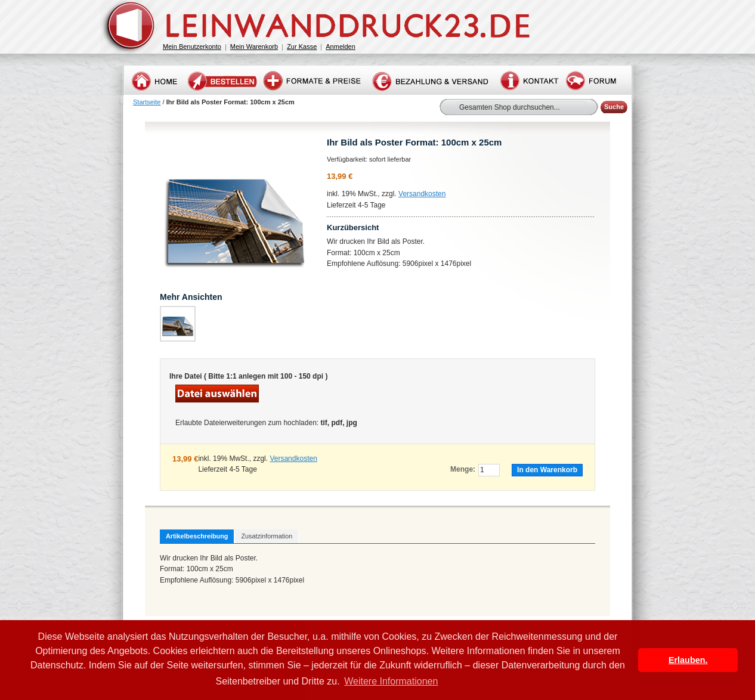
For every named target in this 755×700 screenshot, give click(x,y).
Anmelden (341, 47)
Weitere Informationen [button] (391, 681)
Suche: (450, 105)
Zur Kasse (302, 47)
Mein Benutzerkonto (192, 47)
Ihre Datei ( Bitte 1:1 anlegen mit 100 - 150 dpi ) (248, 376)
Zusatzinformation (267, 536)
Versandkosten (422, 194)
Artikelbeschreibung (197, 536)
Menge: (463, 469)
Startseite (147, 102)
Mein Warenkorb (254, 47)
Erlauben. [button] (688, 660)
